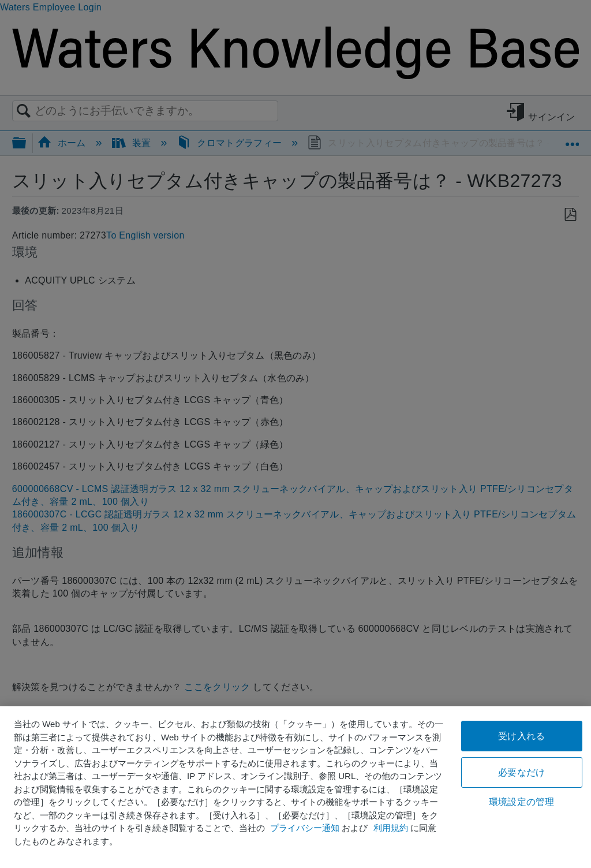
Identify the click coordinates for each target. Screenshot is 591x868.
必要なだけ (521, 772)
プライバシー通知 (305, 828)
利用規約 (391, 828)
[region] (295, 787)
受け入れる (521, 736)
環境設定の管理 (521, 802)
